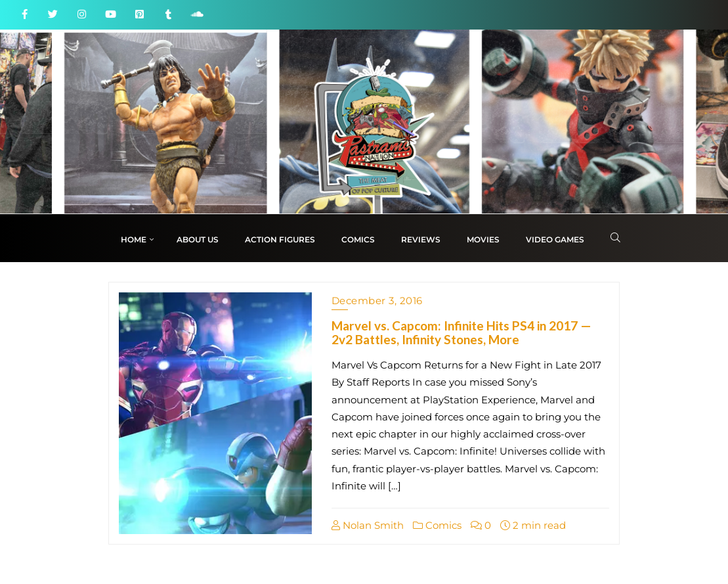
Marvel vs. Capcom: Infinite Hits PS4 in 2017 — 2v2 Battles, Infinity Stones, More (461, 332)
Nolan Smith (368, 525)
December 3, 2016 (377, 301)
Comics (437, 525)
